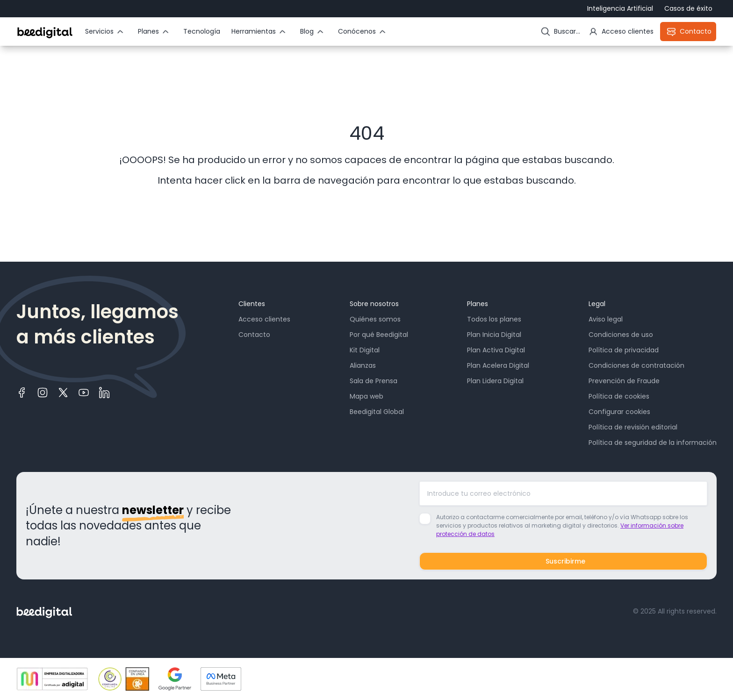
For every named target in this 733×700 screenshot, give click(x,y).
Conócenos (357, 31)
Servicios (99, 31)
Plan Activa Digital (496, 350)
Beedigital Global (377, 412)
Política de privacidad (624, 350)
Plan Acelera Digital (498, 365)
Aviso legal (606, 319)
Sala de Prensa (374, 381)
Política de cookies (619, 396)
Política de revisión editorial (633, 427)
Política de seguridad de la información (653, 443)
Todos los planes (494, 319)
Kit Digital (365, 350)
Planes (148, 31)
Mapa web (366, 396)
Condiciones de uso (621, 335)
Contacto (254, 335)
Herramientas (254, 31)
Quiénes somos (375, 319)
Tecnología (202, 31)
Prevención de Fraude (624, 381)
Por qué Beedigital (379, 335)
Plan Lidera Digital (495, 381)
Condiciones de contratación (636, 365)
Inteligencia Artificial (620, 8)
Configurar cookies (619, 412)
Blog (307, 31)
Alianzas (363, 365)
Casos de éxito (688, 8)
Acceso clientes (264, 319)
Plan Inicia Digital (494, 335)
